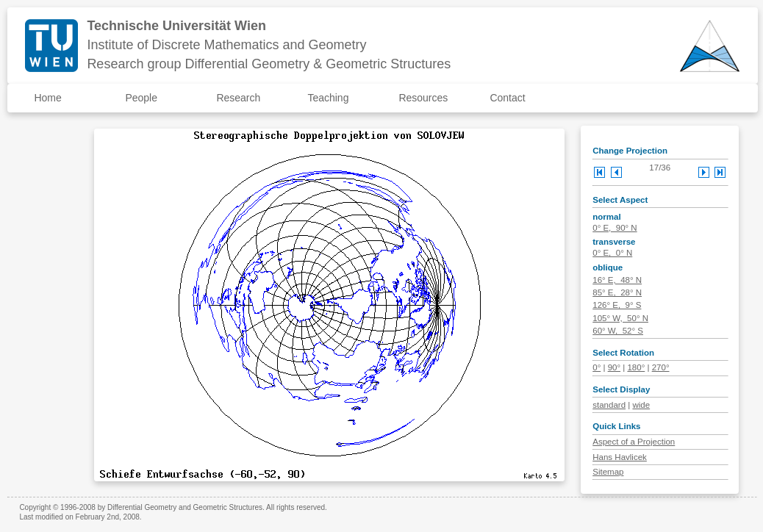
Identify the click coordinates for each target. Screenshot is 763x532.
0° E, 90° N (615, 228)
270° (661, 367)
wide (641, 405)
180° (636, 367)
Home (47, 98)
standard (609, 405)
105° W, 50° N (620, 318)
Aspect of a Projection (634, 442)
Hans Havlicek (620, 457)
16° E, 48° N (617, 280)
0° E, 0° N (612, 253)
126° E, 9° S (617, 305)
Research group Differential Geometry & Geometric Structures (269, 64)
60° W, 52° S (618, 331)
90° (614, 367)
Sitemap (608, 472)
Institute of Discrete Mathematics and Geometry (226, 45)
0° (597, 367)
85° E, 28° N (617, 292)
